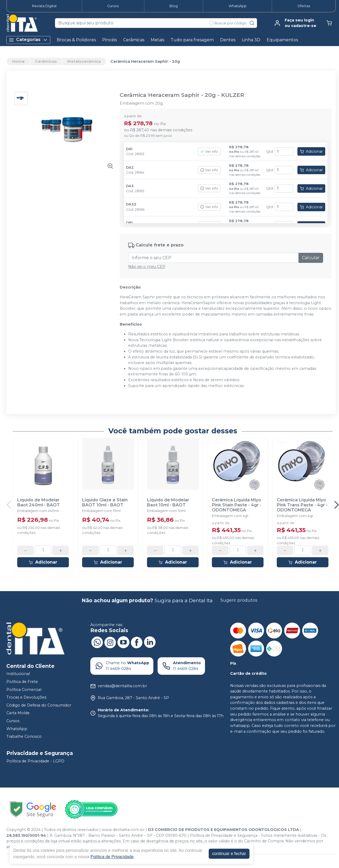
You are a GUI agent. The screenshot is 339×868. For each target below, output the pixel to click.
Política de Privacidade (112, 857)
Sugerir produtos (239, 600)
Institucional (18, 674)
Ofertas (304, 6)
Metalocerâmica (84, 61)
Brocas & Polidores (76, 40)
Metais (157, 40)
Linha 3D (251, 40)
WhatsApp (238, 6)
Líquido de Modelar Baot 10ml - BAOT (168, 502)
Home (18, 61)
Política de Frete (22, 682)
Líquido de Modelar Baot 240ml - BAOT (39, 502)
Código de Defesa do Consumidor (39, 705)
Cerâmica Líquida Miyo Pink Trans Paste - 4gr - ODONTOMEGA (302, 505)
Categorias (28, 40)
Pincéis (110, 40)
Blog (174, 6)
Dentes (228, 40)
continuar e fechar (229, 854)
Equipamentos (282, 40)
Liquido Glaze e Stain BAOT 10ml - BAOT (105, 502)
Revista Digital (44, 6)
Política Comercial (24, 690)
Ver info (209, 152)
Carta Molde (18, 713)
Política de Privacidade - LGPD (35, 761)
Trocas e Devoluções (26, 697)
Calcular (311, 258)
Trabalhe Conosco (24, 736)
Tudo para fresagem (192, 40)
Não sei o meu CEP (147, 267)
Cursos (113, 6)
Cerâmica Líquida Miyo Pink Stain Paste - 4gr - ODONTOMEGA (237, 505)
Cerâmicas (134, 40)
